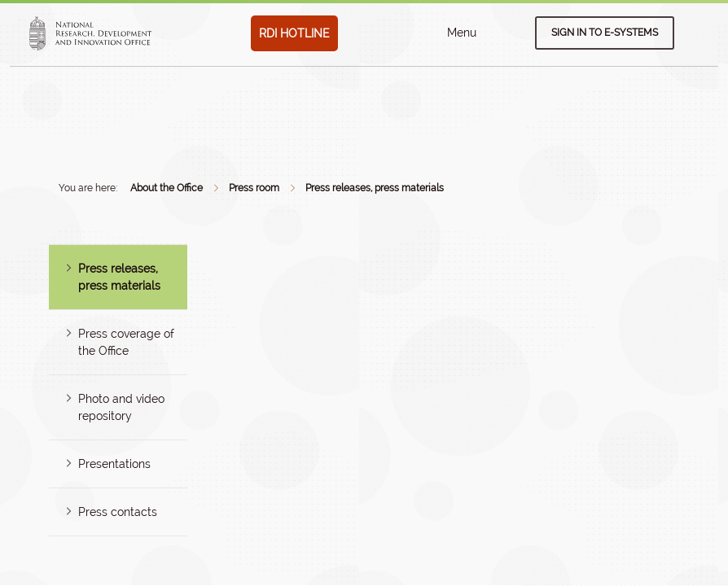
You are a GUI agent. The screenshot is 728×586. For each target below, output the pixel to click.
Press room (254, 188)
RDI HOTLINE (294, 33)
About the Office (167, 188)
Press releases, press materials (375, 188)
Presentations (114, 464)
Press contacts (118, 512)
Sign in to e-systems (605, 33)
